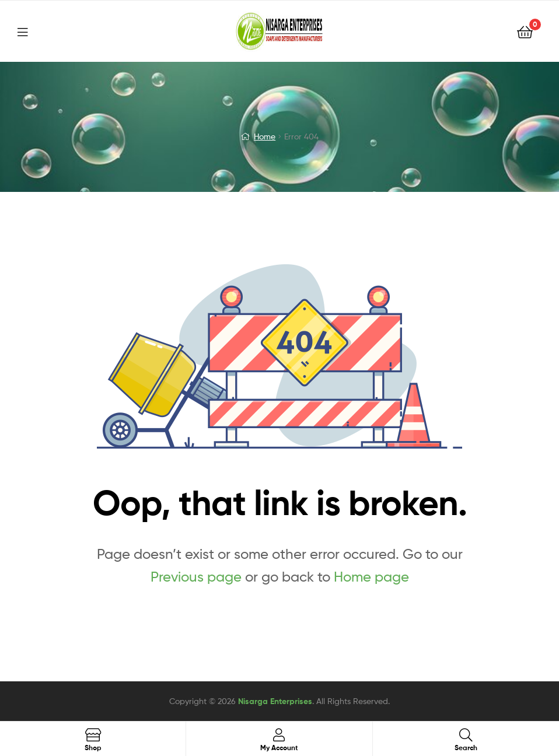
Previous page (196, 577)
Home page (371, 577)
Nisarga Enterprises (275, 701)
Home (265, 136)
